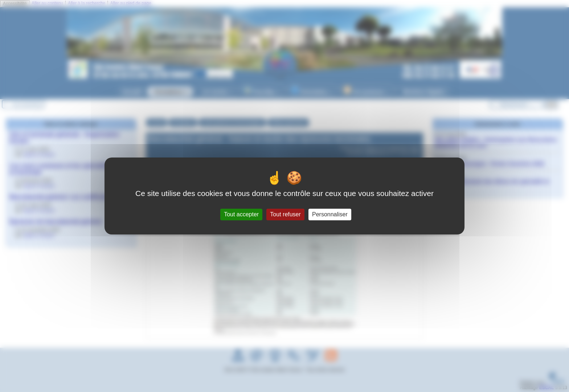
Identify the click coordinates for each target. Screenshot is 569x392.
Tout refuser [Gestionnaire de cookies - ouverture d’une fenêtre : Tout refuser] (285, 214)
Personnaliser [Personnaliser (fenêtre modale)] (330, 214)
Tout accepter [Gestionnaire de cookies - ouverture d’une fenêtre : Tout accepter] (241, 214)
